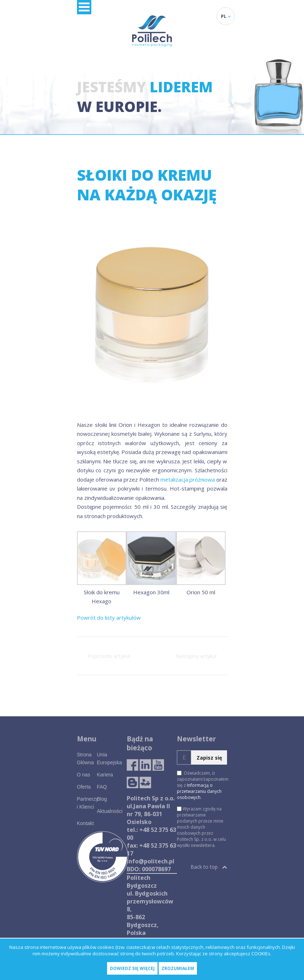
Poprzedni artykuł (109, 656)
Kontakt (85, 823)
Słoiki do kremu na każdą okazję (147, 185)
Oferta (84, 787)
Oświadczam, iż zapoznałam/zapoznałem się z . (202, 785)
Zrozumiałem (178, 968)
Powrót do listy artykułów (109, 618)
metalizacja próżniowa (188, 479)
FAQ (102, 787)
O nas (84, 775)
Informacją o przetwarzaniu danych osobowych (199, 791)
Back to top (209, 867)
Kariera (105, 775)
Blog (102, 799)
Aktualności (110, 811)
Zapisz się (209, 758)
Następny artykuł (196, 656)
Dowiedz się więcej (132, 968)
